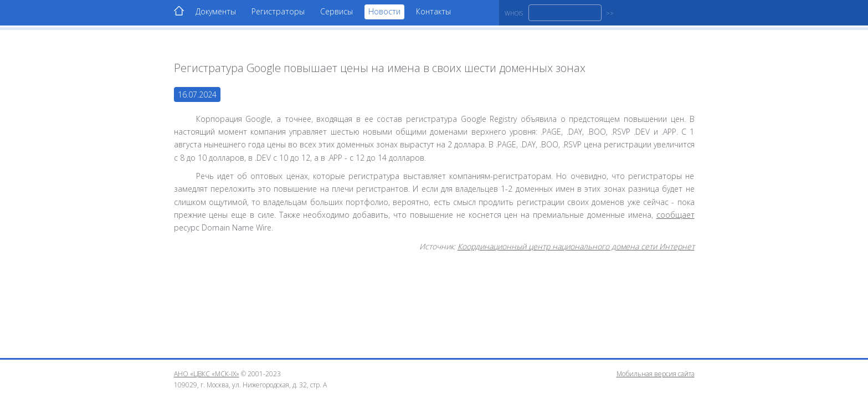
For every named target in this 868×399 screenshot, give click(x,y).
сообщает (676, 215)
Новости (384, 11)
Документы (216, 11)
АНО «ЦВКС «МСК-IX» (207, 374)
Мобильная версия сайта (656, 374)
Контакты (433, 11)
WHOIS (514, 13)
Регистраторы (278, 11)
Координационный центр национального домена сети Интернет (576, 246)
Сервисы (337, 11)
